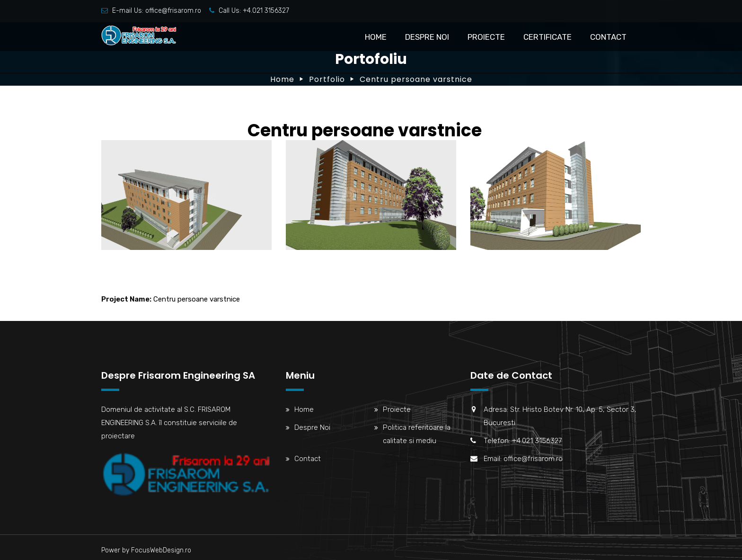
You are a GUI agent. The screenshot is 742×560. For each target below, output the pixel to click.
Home (376, 37)
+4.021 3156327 (266, 11)
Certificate (548, 37)
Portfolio (327, 79)
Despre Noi (427, 37)
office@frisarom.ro (173, 11)
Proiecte (486, 37)
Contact (608, 37)
